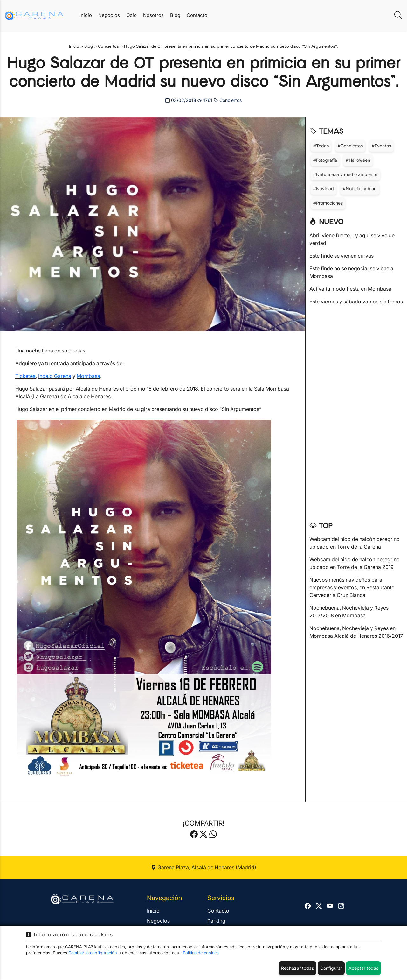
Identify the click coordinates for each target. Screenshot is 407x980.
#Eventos (381, 146)
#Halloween (358, 160)
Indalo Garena (55, 376)
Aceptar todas (363, 968)
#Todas (321, 146)
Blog (175, 15)
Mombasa (88, 376)
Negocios (109, 15)
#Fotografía (325, 160)
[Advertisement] (356, 411)
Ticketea (25, 376)
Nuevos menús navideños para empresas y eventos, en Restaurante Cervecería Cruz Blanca (352, 587)
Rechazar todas (297, 968)
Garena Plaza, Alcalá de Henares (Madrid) (204, 867)
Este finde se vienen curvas (341, 256)
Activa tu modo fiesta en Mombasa (350, 289)
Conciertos (228, 100)
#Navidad (324, 189)
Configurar (331, 968)
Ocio (131, 15)
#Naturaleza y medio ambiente (345, 174)
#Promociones (328, 203)
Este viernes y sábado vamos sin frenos (356, 302)
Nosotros (153, 15)
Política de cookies (201, 953)
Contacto (197, 15)
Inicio (86, 15)
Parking (216, 921)
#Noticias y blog (360, 189)
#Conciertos (350, 146)
